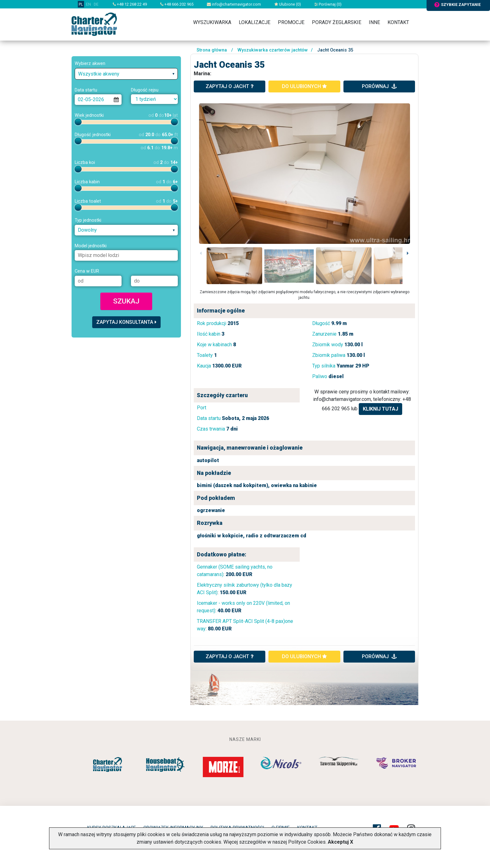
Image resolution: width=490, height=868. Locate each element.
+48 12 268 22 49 (130, 4)
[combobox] (126, 74)
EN (88, 4)
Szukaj (126, 301)
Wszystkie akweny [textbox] (99, 74)
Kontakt (398, 22)
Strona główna (212, 50)
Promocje (291, 22)
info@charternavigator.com (234, 4)
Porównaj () (328, 4)
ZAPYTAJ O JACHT (230, 656)
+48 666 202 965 (177, 4)
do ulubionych (304, 86)
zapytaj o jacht (230, 86)
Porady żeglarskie (337, 22)
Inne (374, 22)
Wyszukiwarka (212, 22)
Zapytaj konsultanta (126, 322)
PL (81, 4)
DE (96, 4)
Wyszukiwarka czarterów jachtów (273, 50)
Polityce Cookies (307, 842)
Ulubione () (288, 4)
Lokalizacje (255, 22)
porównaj (379, 86)
